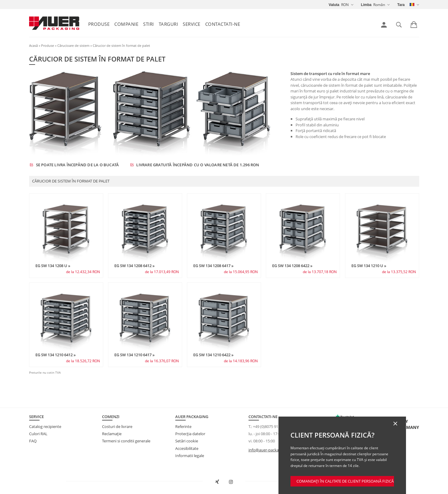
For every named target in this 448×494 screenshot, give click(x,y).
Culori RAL (38, 434)
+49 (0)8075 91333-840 (272, 426)
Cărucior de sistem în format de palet (121, 45)
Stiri (149, 24)
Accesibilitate (187, 448)
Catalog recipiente (45, 426)
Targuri (168, 24)
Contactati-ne (223, 24)
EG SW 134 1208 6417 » (213, 266)
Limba (366, 5)
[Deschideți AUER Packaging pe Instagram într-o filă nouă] (231, 482)
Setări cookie (187, 441)
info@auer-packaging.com (272, 450)
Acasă (33, 45)
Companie (126, 24)
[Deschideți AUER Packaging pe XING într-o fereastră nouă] (217, 482)
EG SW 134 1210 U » (369, 266)
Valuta (334, 5)
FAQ (33, 441)
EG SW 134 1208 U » (53, 266)
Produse (99, 24)
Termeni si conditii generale (126, 441)
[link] (384, 25)
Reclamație (112, 434)
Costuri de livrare (117, 426)
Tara (401, 5)
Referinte (183, 426)
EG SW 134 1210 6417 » (134, 355)
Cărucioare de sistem (73, 45)
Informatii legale (190, 456)
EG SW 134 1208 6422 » (292, 266)
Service (192, 24)
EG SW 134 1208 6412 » (134, 266)
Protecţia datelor (190, 434)
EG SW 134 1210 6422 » (213, 355)
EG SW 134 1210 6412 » (56, 355)
